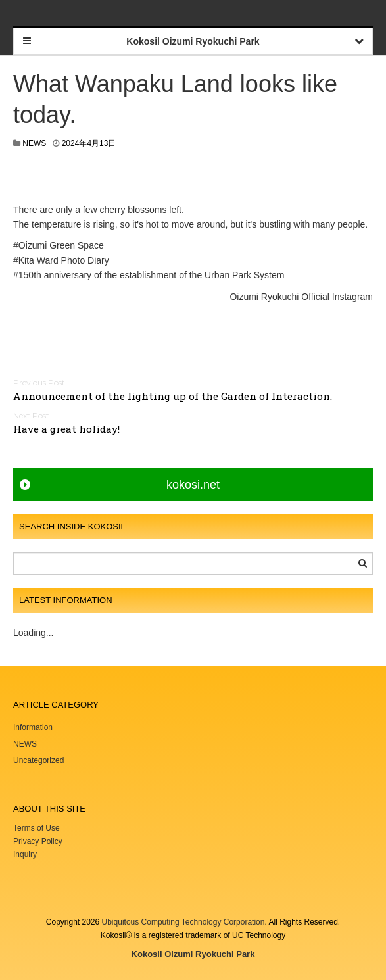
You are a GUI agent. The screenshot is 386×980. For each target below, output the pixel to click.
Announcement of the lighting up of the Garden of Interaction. (173, 396)
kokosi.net (193, 485)
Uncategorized (38, 760)
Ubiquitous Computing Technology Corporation (183, 922)
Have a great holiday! (66, 429)
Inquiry (25, 854)
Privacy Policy (39, 841)
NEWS (34, 143)
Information (33, 727)
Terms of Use (36, 828)
